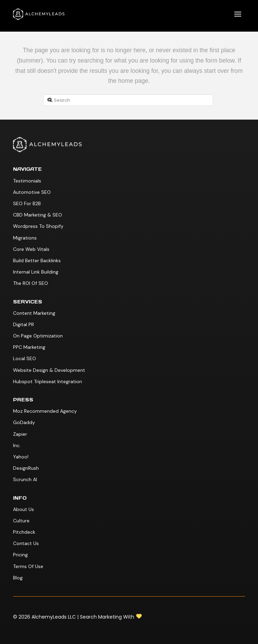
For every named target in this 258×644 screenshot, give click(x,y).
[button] (238, 14)
